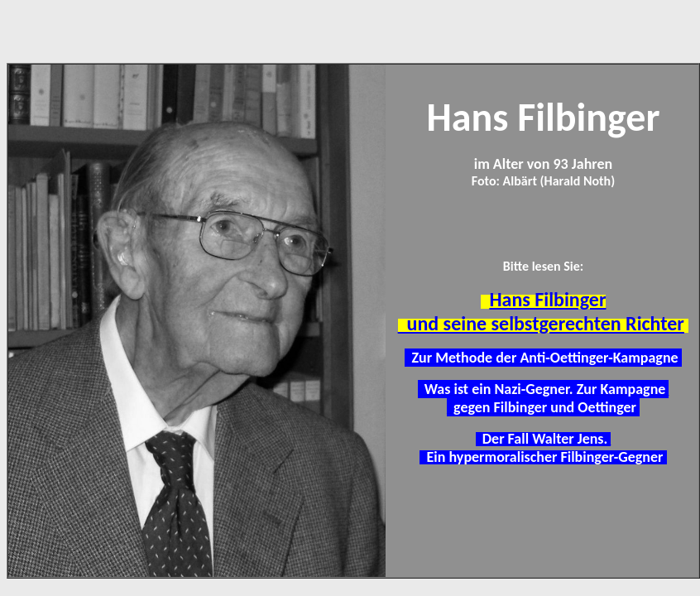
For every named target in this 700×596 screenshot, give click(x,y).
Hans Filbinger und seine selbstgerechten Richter (541, 311)
